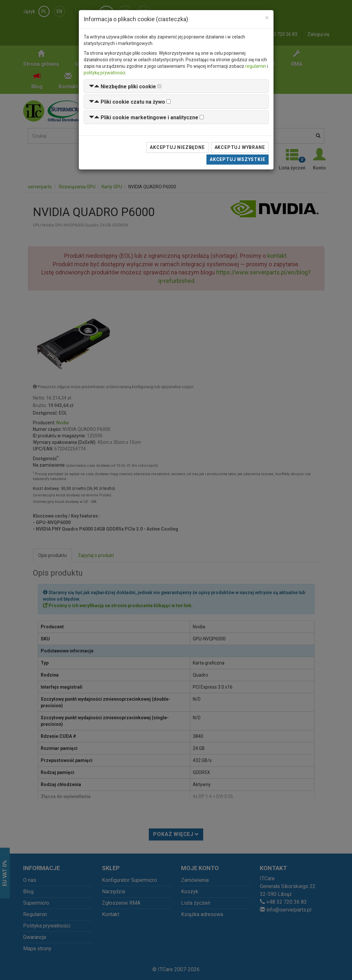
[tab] (176, 86)
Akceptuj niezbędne (177, 147)
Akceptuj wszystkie (237, 159)
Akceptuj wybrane (240, 147)
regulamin (256, 66)
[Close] (267, 18)
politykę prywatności (105, 73)
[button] (122, 87)
